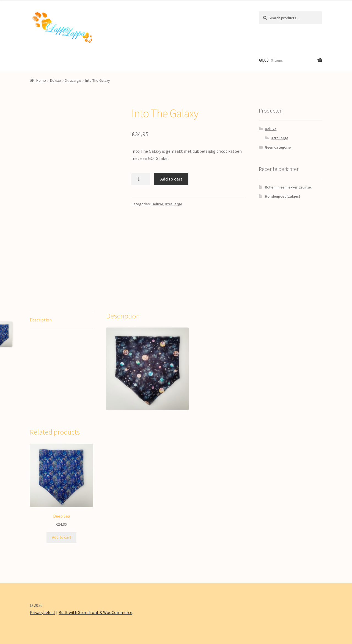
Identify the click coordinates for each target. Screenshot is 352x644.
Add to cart (171, 179)
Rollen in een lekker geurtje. (288, 187)
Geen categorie (278, 147)
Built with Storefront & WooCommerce (95, 612)
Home (41, 80)
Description (41, 320)
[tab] (61, 320)
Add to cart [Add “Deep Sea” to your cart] (62, 537)
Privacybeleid (42, 612)
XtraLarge (73, 80)
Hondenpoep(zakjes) (283, 196)
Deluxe (56, 80)
